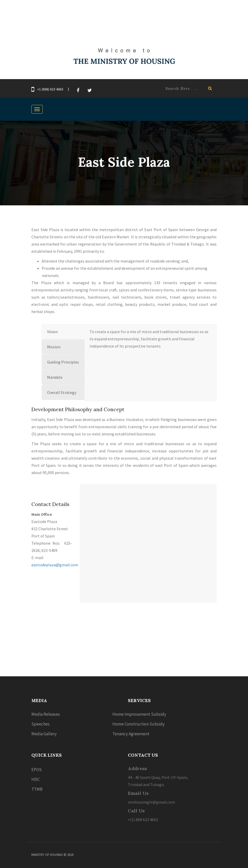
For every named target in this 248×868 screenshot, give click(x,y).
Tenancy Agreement (131, 734)
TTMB (37, 789)
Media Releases (46, 714)
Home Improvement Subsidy (139, 714)
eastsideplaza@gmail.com (55, 565)
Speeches (41, 724)
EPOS (37, 770)
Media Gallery (44, 734)
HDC (36, 779)
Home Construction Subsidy (139, 724)
